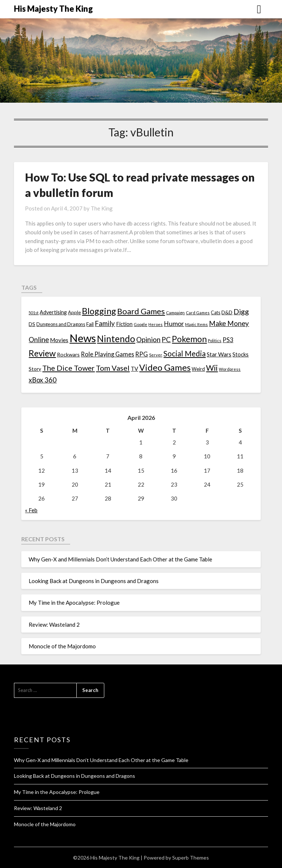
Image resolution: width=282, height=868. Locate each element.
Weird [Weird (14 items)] (198, 369)
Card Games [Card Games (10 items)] (198, 313)
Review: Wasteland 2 (54, 625)
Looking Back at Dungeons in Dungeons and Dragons (94, 581)
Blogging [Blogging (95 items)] (99, 311)
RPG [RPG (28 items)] (142, 354)
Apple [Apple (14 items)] (74, 312)
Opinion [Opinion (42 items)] (148, 339)
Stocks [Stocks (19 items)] (241, 354)
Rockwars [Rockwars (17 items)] (68, 354)
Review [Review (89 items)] (42, 353)
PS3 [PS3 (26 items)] (228, 340)
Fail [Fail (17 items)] (90, 324)
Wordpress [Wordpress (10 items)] (230, 369)
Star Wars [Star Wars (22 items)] (219, 354)
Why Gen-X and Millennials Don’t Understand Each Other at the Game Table (120, 559)
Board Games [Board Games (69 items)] (141, 311)
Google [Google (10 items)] (140, 324)
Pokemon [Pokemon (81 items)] (189, 339)
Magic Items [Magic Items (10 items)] (196, 324)
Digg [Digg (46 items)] (241, 312)
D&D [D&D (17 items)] (227, 312)
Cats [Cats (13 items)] (216, 313)
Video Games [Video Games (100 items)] (165, 367)
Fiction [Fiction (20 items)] (124, 324)
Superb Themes (191, 858)
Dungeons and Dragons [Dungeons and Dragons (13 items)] (61, 324)
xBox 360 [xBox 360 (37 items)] (43, 380)
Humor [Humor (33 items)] (174, 324)
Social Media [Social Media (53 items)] (185, 354)
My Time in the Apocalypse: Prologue (74, 603)
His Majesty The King (53, 9)
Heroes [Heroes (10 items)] (156, 324)
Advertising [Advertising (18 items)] (53, 312)
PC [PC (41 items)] (166, 339)
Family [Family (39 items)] (105, 323)
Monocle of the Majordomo (62, 646)
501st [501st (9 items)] (34, 313)
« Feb (31, 510)
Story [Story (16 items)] (35, 369)
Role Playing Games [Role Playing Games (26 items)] (107, 354)
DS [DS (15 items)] (32, 324)
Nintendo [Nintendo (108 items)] (116, 339)
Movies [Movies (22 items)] (59, 340)
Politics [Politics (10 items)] (215, 340)
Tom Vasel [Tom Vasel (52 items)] (113, 368)
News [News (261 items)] (83, 338)
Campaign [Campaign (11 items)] (175, 312)
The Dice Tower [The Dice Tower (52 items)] (68, 368)
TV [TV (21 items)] (134, 369)
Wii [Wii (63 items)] (212, 368)
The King (102, 208)
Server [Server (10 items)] (156, 355)
